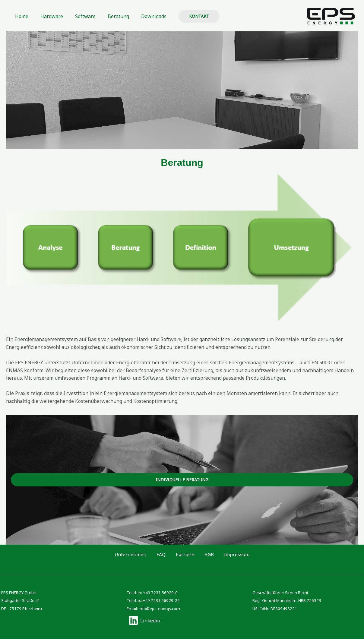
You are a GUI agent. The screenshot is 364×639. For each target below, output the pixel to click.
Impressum (226, 554)
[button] (187, 16)
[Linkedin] (144, 620)
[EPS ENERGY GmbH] (331, 16)
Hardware (48, 16)
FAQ (166, 554)
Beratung (110, 16)
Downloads (143, 16)
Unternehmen (141, 554)
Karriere (185, 554)
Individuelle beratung (182, 480)
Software (79, 16)
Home (21, 16)
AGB (204, 554)
